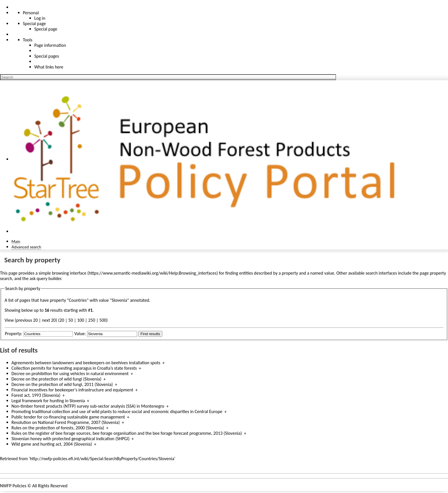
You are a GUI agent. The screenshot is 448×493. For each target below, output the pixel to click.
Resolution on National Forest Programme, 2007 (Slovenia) (66, 422)
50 (71, 320)
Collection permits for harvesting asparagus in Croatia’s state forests (74, 368)
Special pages (47, 56)
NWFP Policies (13, 486)
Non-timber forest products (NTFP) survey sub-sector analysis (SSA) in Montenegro (88, 406)
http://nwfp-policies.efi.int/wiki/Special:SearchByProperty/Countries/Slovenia (102, 459)
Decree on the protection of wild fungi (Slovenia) (56, 379)
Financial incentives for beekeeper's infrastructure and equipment (72, 390)
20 (62, 320)
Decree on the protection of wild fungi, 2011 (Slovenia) (62, 384)
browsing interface (69, 273)
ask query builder (45, 278)
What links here (49, 67)
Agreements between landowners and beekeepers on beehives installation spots (86, 363)
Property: (14, 334)
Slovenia (119, 300)
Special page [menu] (34, 24)
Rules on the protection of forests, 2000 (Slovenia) (58, 428)
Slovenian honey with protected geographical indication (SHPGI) (70, 439)
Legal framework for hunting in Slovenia (48, 401)
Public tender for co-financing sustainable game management (68, 417)
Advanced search (26, 247)
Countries (78, 300)
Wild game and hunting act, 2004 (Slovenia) (52, 444)
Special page (46, 29)
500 (103, 320)
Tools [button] (28, 40)
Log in (40, 18)
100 (81, 320)
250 (92, 320)
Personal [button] (31, 13)
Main (16, 241)
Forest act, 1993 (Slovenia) (36, 395)
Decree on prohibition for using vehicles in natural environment (70, 374)
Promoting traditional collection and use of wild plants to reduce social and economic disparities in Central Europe (117, 411)
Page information (50, 45)
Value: (80, 334)
